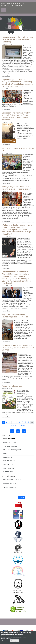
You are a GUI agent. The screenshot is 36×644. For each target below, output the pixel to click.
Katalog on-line (9, 461)
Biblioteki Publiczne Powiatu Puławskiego (13, 5)
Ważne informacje (10, 446)
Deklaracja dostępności (12, 450)
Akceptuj (5, 641)
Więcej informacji (6, 639)
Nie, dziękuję (14, 641)
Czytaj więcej (6, 76)
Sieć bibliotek (8, 465)
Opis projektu (9, 468)
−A (24, 431)
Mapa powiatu (8, 472)
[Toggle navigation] (4, 10)
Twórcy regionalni (10, 487)
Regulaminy (8, 457)
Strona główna (9, 439)
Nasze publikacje (10, 483)
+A (12, 431)
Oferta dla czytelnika (11, 442)
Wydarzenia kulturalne (12, 480)
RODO (5, 453)
